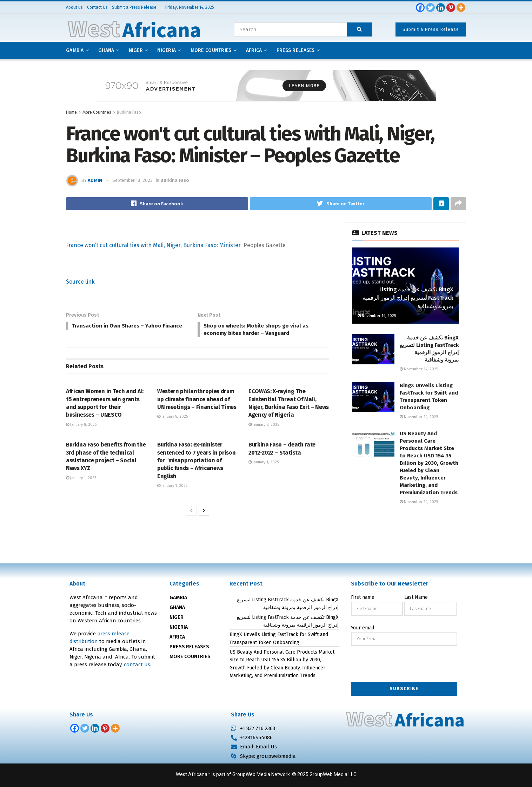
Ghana (106, 50)
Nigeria (167, 50)
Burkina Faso (129, 112)
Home (71, 112)
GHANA (177, 608)
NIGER (177, 618)
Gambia (75, 50)
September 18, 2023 (132, 180)
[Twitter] (430, 8)
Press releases (296, 50)
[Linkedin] (441, 8)
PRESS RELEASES (189, 647)
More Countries (211, 50)
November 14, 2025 (377, 316)
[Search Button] (360, 29)
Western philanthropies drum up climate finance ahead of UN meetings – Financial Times (197, 401)
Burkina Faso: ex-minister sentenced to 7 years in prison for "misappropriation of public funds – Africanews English (196, 462)
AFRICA (254, 50)
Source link (80, 282)
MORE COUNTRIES (190, 657)
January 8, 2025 (81, 426)
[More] (461, 8)
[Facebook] (420, 8)
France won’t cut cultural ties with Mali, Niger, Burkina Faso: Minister (153, 246)
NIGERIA (179, 627)
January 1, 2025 (81, 480)
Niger (136, 50)
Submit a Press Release (431, 29)
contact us (137, 665)
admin (95, 180)
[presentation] (404, 665)
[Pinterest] (451, 8)
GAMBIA (178, 598)
